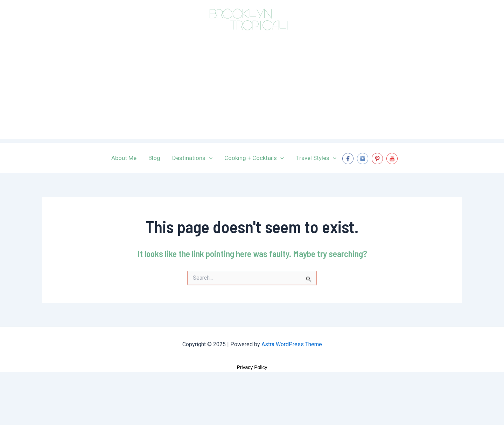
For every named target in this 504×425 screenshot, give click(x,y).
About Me (124, 158)
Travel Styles (316, 158)
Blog (154, 158)
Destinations (192, 158)
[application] (209, 158)
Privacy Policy (252, 367)
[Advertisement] (252, 90)
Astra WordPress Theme (292, 344)
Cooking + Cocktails (254, 158)
